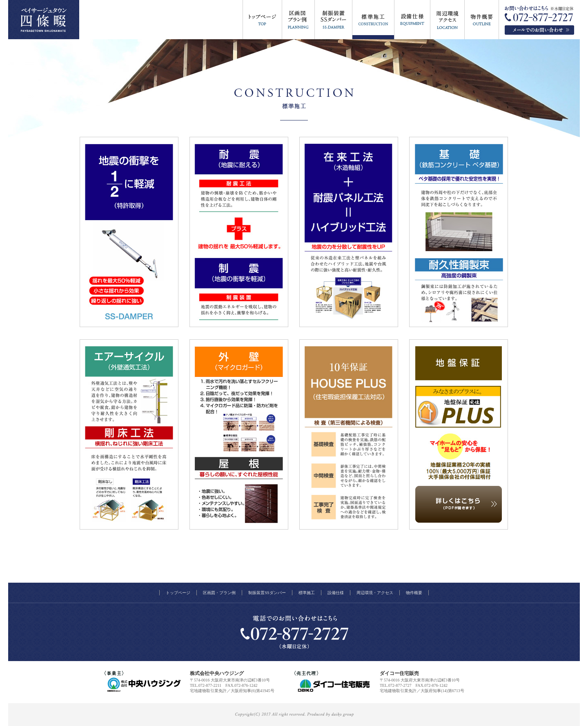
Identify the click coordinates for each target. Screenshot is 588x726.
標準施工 (307, 593)
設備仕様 (336, 593)
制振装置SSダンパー (267, 593)
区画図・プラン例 (219, 593)
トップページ (178, 593)
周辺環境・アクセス (375, 593)
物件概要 (414, 593)
